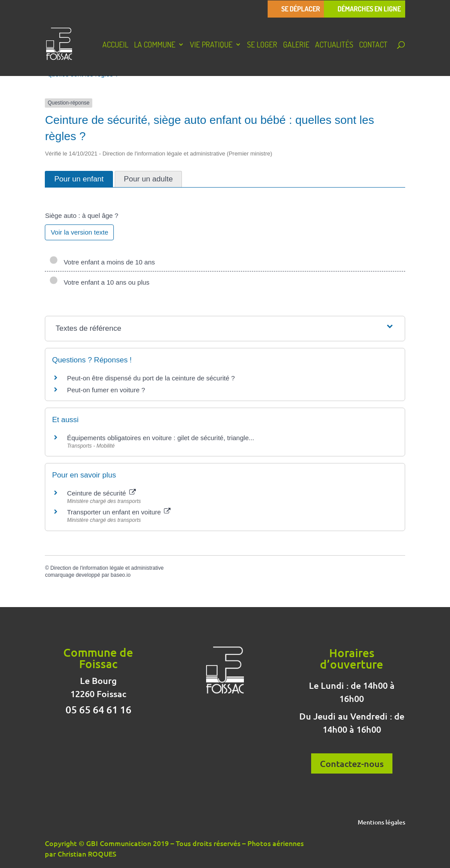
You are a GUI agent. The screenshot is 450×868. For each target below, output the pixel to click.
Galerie (296, 46)
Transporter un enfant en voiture (119, 512)
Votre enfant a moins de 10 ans (102, 262)
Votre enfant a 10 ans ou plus (99, 282)
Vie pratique (211, 46)
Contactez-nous (352, 763)
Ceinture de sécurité (101, 493)
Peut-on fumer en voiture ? (106, 390)
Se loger (262, 46)
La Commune (155, 46)
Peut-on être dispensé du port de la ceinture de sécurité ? (151, 378)
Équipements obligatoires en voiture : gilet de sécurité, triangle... (160, 438)
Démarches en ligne (369, 9)
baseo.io (121, 575)
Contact (373, 46)
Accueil (115, 46)
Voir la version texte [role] (79, 232)
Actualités (334, 46)
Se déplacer (301, 9)
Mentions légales (381, 823)
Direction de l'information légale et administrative (107, 568)
